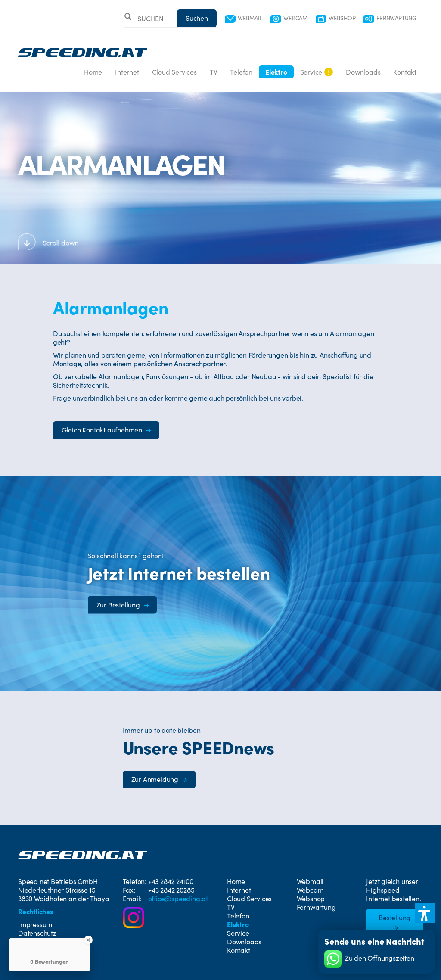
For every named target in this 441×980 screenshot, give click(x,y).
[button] (425, 913)
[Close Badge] (88, 940)
